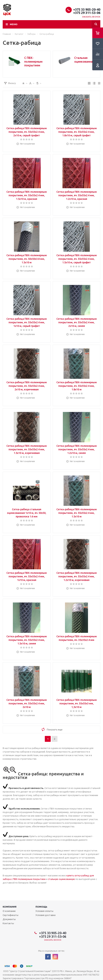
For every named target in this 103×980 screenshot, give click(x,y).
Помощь (41, 907)
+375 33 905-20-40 (87, 9)
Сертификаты (11, 915)
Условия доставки (46, 915)
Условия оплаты (44, 911)
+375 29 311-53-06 (87, 13)
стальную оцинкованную (61, 879)
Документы (9, 919)
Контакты (8, 923)
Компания (10, 907)
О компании (9, 911)
